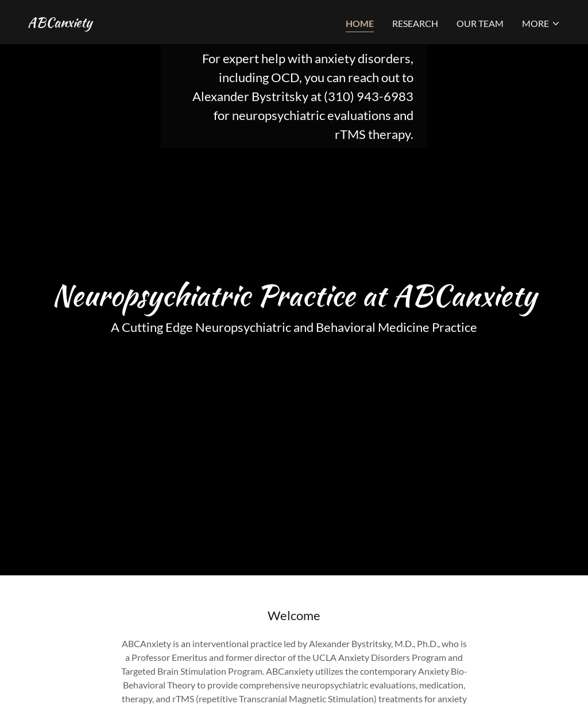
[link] (60, 23)
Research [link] (415, 23)
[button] (541, 24)
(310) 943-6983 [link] (369, 96)
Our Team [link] (480, 23)
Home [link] (360, 23)
